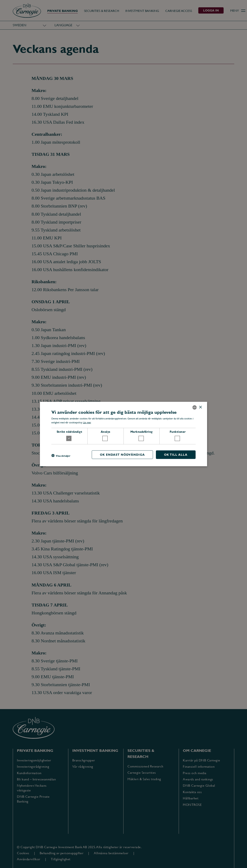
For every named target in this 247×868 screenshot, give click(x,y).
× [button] (200, 407)
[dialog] (123, 434)
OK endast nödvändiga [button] (122, 454)
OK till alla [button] (176, 454)
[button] (61, 456)
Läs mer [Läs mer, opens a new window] (87, 423)
